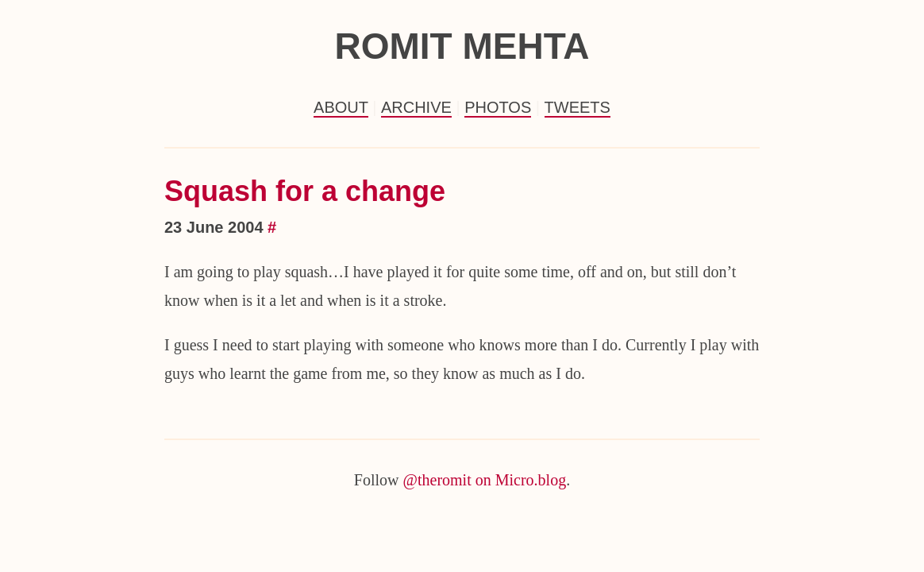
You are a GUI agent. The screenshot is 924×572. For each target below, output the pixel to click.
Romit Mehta (462, 46)
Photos (498, 107)
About (341, 107)
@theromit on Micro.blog (485, 480)
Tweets (577, 107)
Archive (416, 107)
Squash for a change (305, 191)
